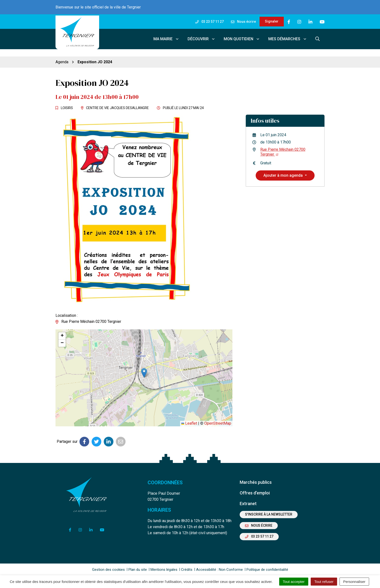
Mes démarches (288, 38)
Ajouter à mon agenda (284, 174)
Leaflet (189, 423)
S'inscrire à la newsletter (269, 514)
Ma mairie (166, 38)
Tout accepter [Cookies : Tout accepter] (294, 582)
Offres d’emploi (255, 492)
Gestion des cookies (108, 569)
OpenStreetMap (218, 423)
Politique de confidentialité (267, 569)
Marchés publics (256, 481)
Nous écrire (259, 524)
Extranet (248, 503)
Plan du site (138, 569)
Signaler (272, 21)
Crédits (187, 569)
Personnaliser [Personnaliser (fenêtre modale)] (354, 582)
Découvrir (201, 38)
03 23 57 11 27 (259, 536)
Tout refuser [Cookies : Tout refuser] (324, 582)
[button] (144, 372)
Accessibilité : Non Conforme (219, 569)
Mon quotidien (242, 38)
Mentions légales (164, 569)
